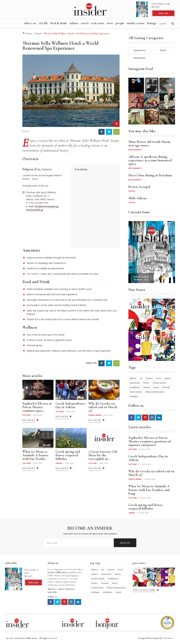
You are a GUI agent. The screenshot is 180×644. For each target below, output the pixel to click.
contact (61, 589)
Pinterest (145, 417)
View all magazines (144, 590)
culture (167, 378)
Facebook (132, 417)
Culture (74, 23)
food (158, 378)
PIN (116, 124)
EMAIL (116, 132)
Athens (133, 378)
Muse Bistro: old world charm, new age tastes (150, 144)
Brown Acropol (139, 187)
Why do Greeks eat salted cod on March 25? (151, 473)
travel (118, 592)
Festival (166, 387)
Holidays (134, 396)
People (120, 23)
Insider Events (136, 23)
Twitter (138, 417)
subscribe (52, 592)
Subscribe (163, 13)
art (141, 378)
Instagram (152, 417)
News (110, 23)
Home (29, 33)
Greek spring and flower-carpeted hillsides (146, 507)
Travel (85, 23)
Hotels (38, 33)
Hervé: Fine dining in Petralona (150, 175)
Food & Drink (59, 23)
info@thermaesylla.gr (47, 206)
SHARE (102, 363)
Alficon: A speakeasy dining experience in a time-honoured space (150, 160)
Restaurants (140, 58)
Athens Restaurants (155, 392)
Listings (152, 23)
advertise (70, 589)
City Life (43, 23)
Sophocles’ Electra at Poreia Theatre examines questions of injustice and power (150, 441)
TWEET (109, 132)
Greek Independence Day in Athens (148, 458)
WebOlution (168, 638)
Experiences (140, 50)
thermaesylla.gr (35, 210)
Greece (149, 378)
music (156, 387)
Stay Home (135, 383)
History (147, 387)
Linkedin (159, 417)
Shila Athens (137, 198)
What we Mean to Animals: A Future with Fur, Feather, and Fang (149, 490)
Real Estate (98, 23)
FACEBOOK (102, 132)
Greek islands (159, 383)
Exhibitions (135, 387)
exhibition (108, 592)
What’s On (30, 23)
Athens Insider (90, 9)
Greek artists (136, 392)
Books (146, 383)
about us (52, 589)
